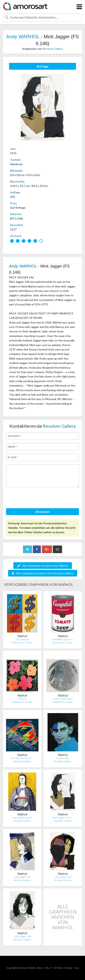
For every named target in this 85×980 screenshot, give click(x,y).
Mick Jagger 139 (63, 877)
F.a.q (76, 968)
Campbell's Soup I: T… (63, 639)
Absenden (42, 512)
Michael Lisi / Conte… (22, 642)
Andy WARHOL (23, 37)
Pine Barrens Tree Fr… (22, 758)
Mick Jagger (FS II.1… (63, 818)
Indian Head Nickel (63, 699)
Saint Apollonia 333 (22, 818)
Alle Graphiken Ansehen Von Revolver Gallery (43, 573)
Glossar (68, 968)
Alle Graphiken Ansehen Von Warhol (43, 566)
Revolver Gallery (53, 49)
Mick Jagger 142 (22, 877)
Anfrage (43, 66)
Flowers (22, 699)
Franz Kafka (63, 758)
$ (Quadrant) (22, 639)
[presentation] (37, 498)
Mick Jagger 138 (22, 936)
